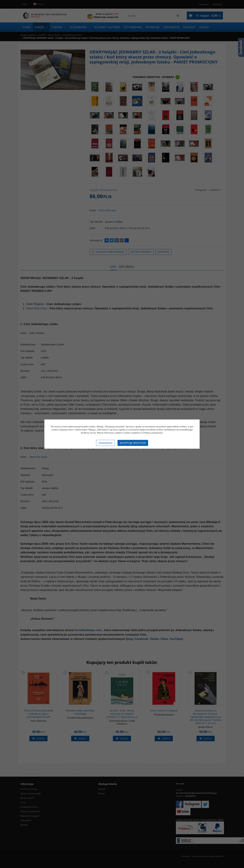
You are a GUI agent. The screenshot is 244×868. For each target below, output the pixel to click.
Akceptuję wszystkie (133, 443)
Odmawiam (105, 443)
